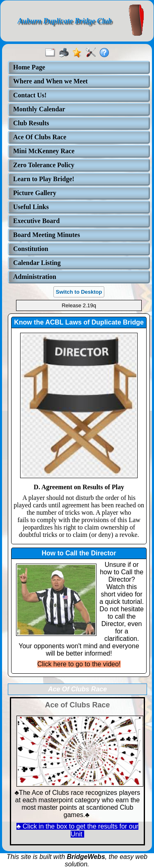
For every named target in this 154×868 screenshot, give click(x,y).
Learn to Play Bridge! (44, 179)
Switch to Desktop (79, 292)
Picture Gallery (35, 193)
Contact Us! (30, 95)
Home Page (29, 67)
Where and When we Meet (51, 81)
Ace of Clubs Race (77, 705)
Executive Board (36, 221)
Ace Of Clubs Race (40, 137)
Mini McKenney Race (44, 151)
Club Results (31, 123)
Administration (35, 277)
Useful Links (31, 207)
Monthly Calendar (39, 109)
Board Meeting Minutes (47, 235)
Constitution (31, 249)
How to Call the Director (79, 553)
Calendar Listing (37, 263)
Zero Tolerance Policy (44, 165)
